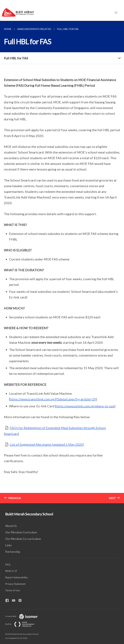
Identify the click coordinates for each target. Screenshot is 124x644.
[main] (62, 262)
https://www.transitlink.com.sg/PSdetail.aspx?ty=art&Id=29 (53, 399)
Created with (24, 616)
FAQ (8, 564)
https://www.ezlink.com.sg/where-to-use (85, 406)
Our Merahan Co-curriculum (23, 539)
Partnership (13, 552)
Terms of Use (13, 590)
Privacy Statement (15, 584)
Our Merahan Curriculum (21, 532)
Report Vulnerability (16, 577)
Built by (22, 624)
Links (8, 545)
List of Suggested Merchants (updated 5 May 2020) (47, 444)
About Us (11, 526)
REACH (10, 571)
